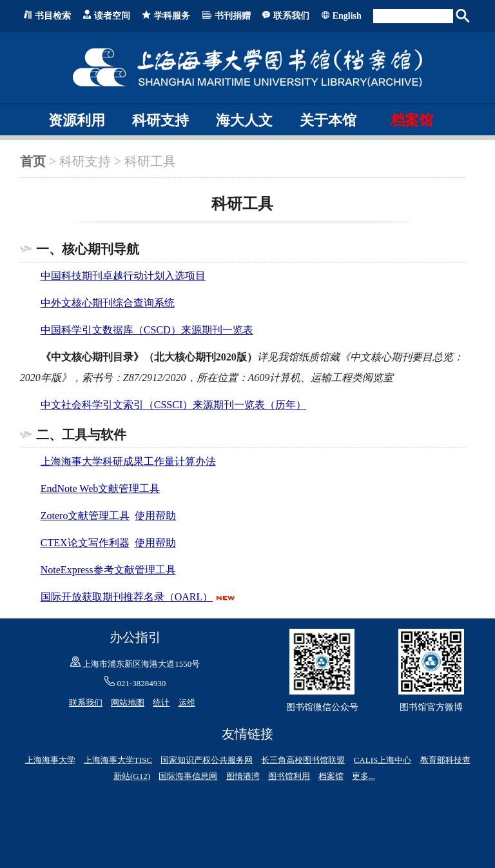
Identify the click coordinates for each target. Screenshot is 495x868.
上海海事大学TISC (118, 760)
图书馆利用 (289, 776)
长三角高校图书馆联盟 (303, 760)
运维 (187, 703)
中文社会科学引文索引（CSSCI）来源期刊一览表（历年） (173, 405)
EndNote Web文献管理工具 (101, 488)
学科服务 (172, 16)
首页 (33, 161)
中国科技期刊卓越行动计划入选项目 (123, 276)
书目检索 (53, 16)
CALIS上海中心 (383, 760)
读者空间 (112, 16)
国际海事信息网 (188, 776)
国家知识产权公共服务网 (207, 760)
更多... (364, 776)
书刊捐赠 (233, 16)
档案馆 (412, 120)
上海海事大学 (50, 760)
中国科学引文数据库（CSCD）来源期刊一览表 (147, 330)
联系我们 (291, 16)
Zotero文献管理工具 (85, 516)
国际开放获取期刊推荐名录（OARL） (127, 597)
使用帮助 (155, 516)
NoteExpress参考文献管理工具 (108, 570)
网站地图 (128, 703)
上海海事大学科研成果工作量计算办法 (128, 461)
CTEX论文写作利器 (85, 543)
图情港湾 (243, 776)
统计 (161, 703)
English (347, 16)
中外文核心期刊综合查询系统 (108, 303)
